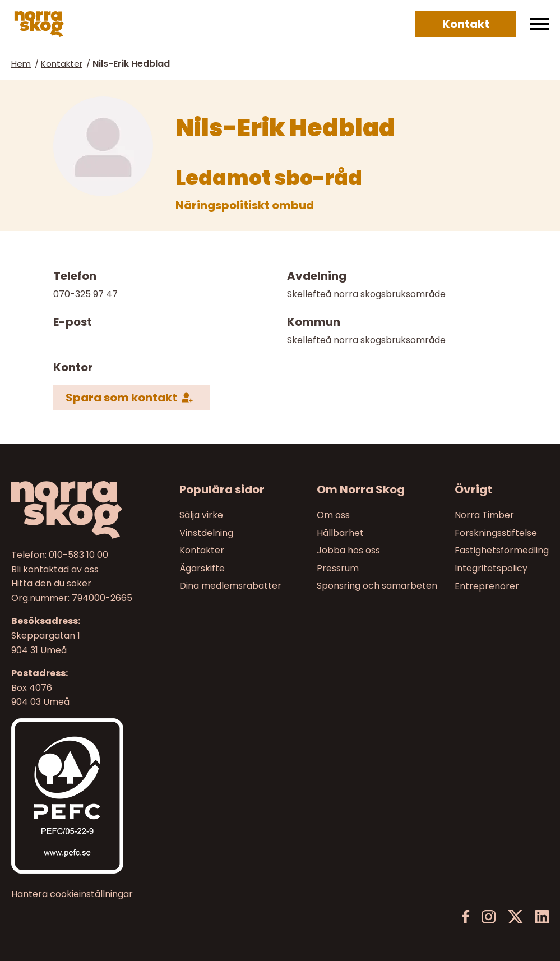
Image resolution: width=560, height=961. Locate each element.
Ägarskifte (202, 568)
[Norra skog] (39, 24)
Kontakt (466, 24)
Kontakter (62, 64)
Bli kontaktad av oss (55, 569)
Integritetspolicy (491, 568)
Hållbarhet (340, 533)
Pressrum (338, 568)
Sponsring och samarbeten (377, 586)
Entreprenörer (487, 586)
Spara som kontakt (121, 398)
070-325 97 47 (85, 294)
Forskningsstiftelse (496, 533)
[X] (515, 917)
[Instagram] (489, 917)
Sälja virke (201, 515)
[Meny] (540, 24)
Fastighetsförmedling (502, 550)
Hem (21, 64)
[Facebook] (466, 917)
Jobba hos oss (348, 550)
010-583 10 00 (78, 555)
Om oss (333, 515)
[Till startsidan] (73, 510)
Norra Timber (484, 515)
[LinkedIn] (542, 917)
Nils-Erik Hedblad (131, 64)
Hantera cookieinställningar (72, 894)
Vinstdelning (206, 533)
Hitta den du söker (51, 583)
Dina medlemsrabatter (230, 586)
